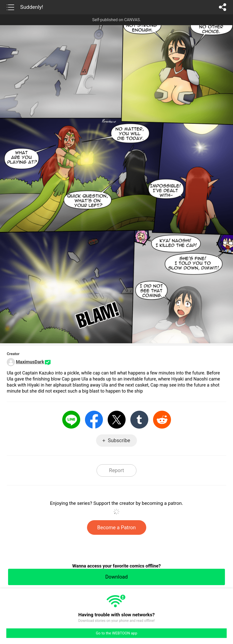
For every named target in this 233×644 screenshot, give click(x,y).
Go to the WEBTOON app (116, 633)
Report (116, 470)
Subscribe (119, 440)
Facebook (94, 420)
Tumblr (139, 420)
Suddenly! (32, 7)
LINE (71, 420)
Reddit (162, 420)
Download (116, 577)
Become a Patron (117, 527)
